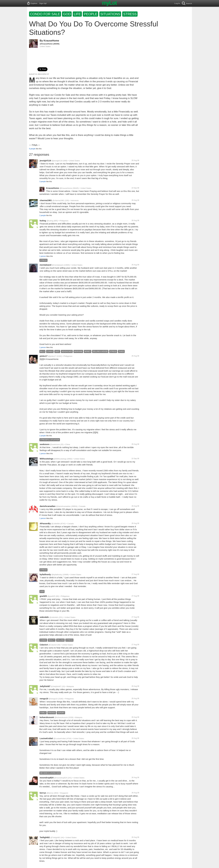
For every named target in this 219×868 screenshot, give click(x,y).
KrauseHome (51, 41)
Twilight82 (45, 837)
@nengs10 (53, 699)
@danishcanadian (63, 506)
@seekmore (55, 444)
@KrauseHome (46, 44)
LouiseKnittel (46, 738)
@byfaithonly (57, 575)
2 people (43, 215)
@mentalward (57, 265)
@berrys (50, 793)
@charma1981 (58, 200)
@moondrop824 (61, 778)
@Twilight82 (55, 837)
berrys (43, 793)
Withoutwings (47, 459)
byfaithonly (45, 574)
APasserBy (45, 523)
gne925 (43, 596)
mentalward (45, 265)
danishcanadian (48, 506)
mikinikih (44, 617)
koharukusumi (47, 717)
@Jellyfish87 (56, 686)
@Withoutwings (60, 459)
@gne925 (51, 596)
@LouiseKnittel (60, 738)
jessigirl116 (45, 161)
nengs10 (44, 699)
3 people (43, 182)
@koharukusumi (61, 717)
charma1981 (46, 200)
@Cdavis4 (52, 645)
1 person (43, 256)
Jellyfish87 (45, 686)
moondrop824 (47, 778)
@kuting (50, 221)
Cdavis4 (44, 645)
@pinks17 (52, 356)
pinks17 (44, 356)
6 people (32, 149)
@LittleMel (56, 524)
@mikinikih (54, 617)
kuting (43, 221)
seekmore (45, 444)
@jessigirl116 (57, 161)
